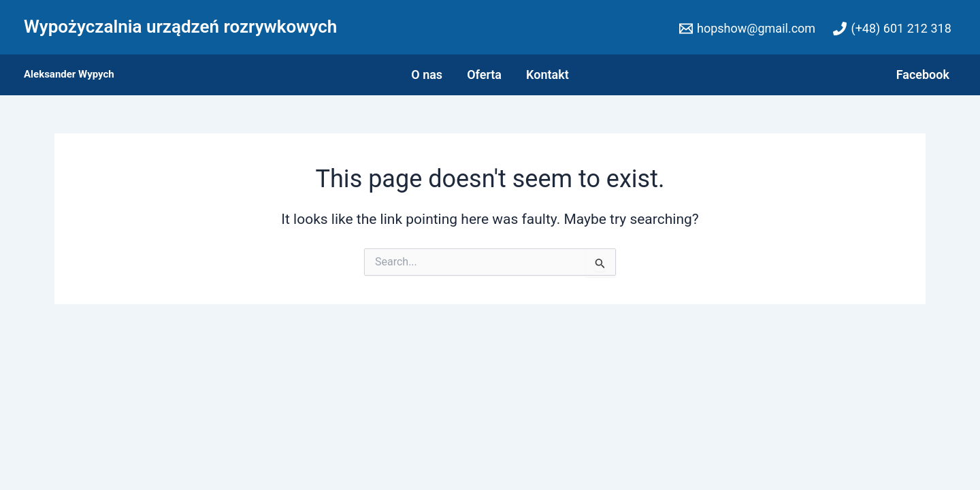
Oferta (484, 75)
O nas (427, 75)
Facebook (923, 75)
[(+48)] (892, 29)
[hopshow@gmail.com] (747, 29)
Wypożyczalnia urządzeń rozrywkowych (180, 27)
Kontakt (548, 75)
